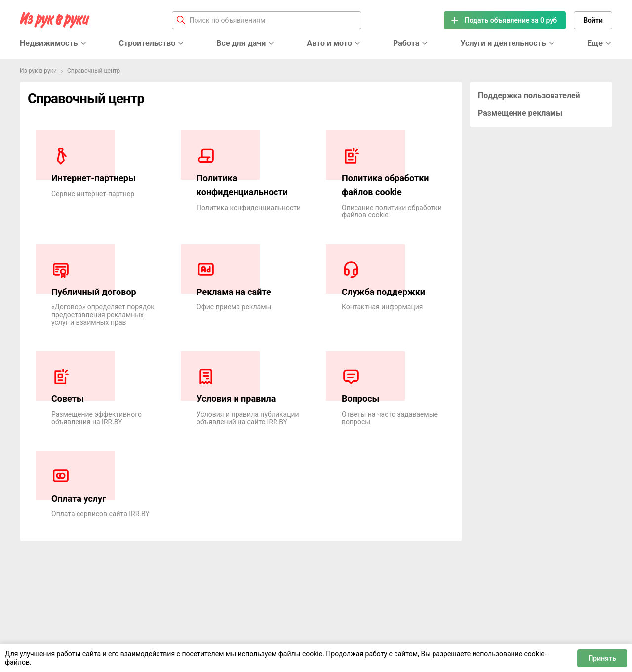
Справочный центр (94, 71)
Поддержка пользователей (529, 96)
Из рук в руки (38, 71)
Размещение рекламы (520, 113)
